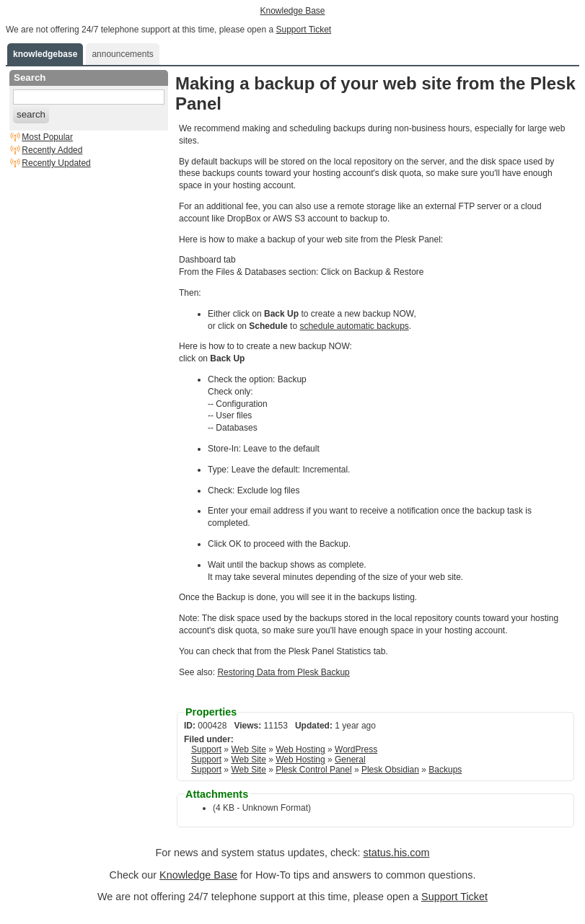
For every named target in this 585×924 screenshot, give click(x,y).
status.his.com (396, 853)
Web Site (248, 749)
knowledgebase (45, 54)
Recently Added (52, 150)
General (350, 760)
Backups (445, 770)
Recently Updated (56, 163)
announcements (122, 54)
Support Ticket (303, 30)
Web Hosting (300, 749)
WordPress (356, 749)
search (31, 114)
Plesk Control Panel (313, 770)
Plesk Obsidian (390, 770)
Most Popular (47, 137)
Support (206, 749)
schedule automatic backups (354, 326)
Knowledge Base (292, 11)
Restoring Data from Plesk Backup (283, 672)
